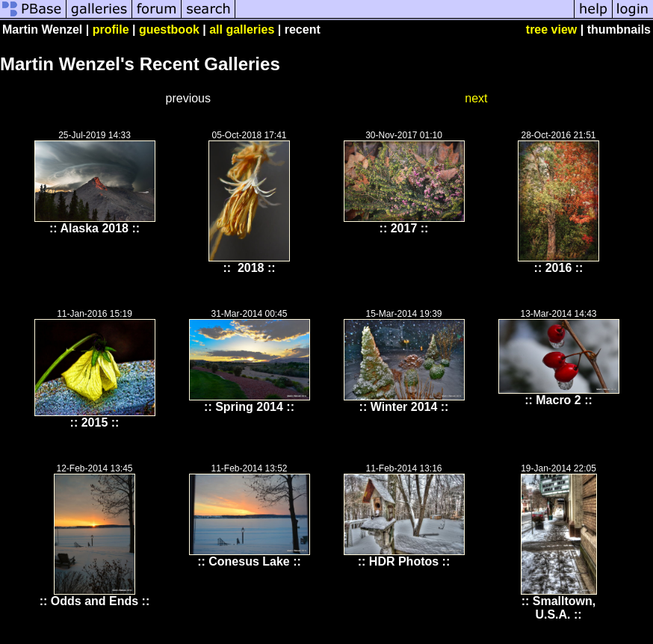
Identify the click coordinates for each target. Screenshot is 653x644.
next (476, 98)
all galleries (242, 30)
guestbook (169, 30)
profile (111, 30)
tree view (551, 30)
